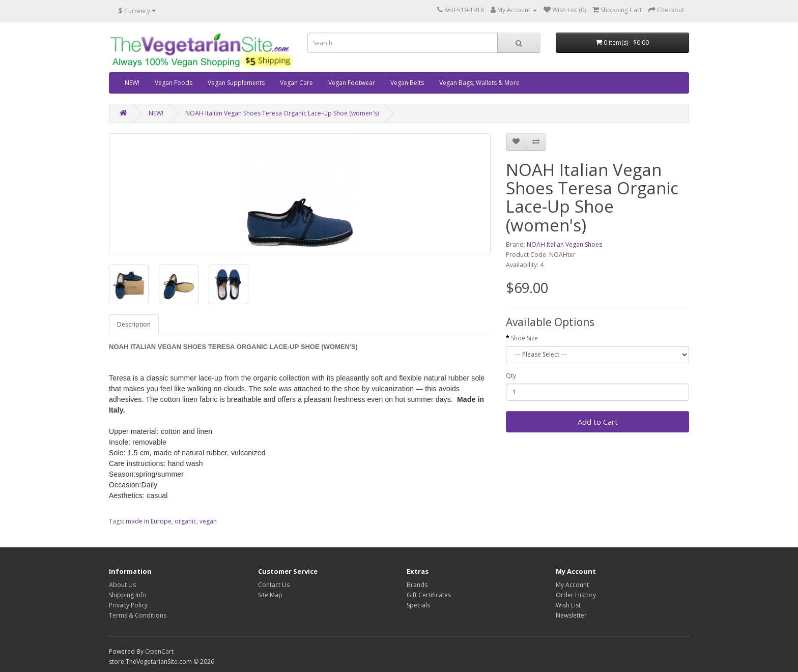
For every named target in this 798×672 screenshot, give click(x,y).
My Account (572, 585)
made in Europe (149, 521)
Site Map (270, 595)
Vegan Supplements (236, 83)
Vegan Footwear (352, 83)
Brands (417, 585)
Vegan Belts (407, 83)
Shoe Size (524, 338)
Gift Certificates (429, 595)
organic (186, 521)
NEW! (132, 83)
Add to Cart (598, 422)
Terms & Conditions (138, 615)
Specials (418, 605)
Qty (511, 376)
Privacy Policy (128, 605)
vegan (208, 521)
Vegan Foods (174, 83)
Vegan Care (296, 83)
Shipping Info (128, 595)
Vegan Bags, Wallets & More (479, 83)
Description (134, 324)
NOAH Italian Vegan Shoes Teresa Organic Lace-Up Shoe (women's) (282, 113)
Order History (576, 595)
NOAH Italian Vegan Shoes (564, 244)
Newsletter (571, 615)
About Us (122, 585)
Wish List (568, 605)
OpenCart (159, 651)
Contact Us (274, 585)
